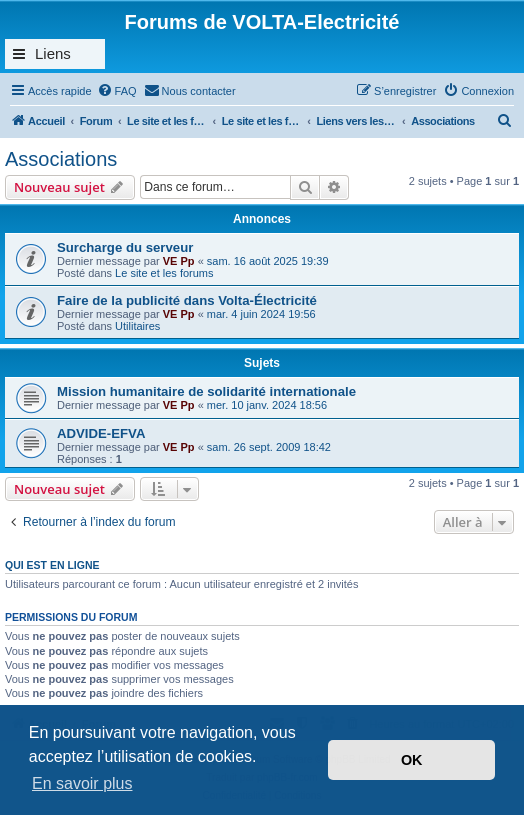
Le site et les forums (164, 273)
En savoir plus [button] (82, 783)
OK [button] (412, 760)
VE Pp (179, 261)
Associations (61, 159)
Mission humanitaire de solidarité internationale (206, 391)
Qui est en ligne (52, 565)
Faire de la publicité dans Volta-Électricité (187, 300)
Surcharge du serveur (125, 247)
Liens (53, 53)
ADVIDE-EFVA (101, 433)
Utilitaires (137, 326)
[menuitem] (117, 91)
